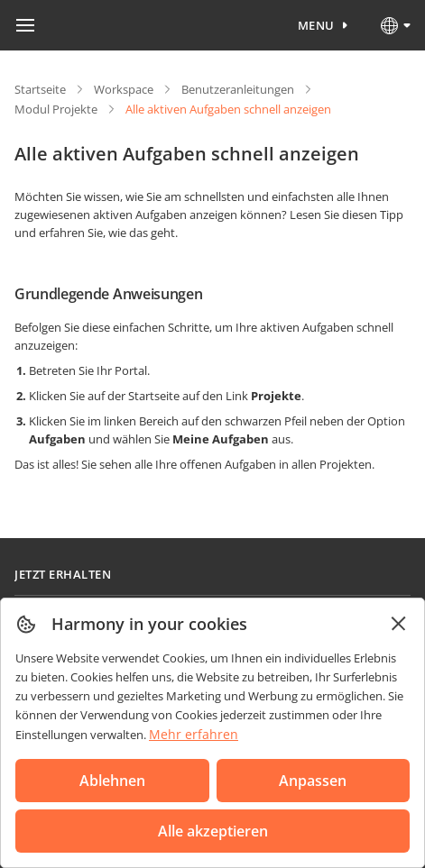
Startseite (40, 89)
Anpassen (313, 781)
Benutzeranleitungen (238, 89)
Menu (316, 25)
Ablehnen (112, 781)
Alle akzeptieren (213, 831)
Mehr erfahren (194, 734)
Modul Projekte (56, 109)
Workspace (124, 89)
